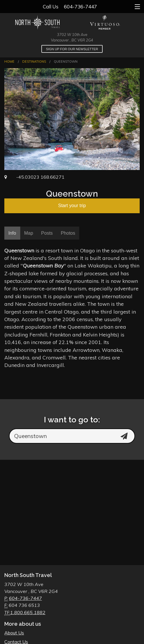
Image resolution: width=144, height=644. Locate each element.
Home (9, 61)
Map (28, 233)
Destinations (34, 61)
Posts (47, 233)
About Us (14, 633)
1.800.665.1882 (28, 612)
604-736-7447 (80, 7)
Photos (68, 233)
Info (12, 233)
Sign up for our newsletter (72, 49)
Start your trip (72, 206)
